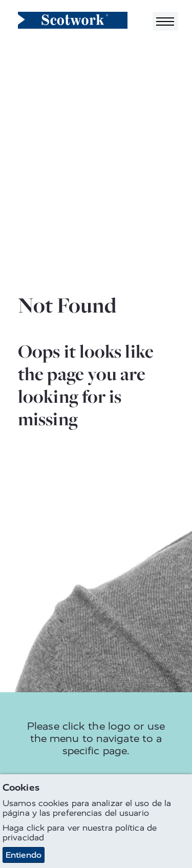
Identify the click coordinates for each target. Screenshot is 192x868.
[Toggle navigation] (165, 21)
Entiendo (24, 855)
